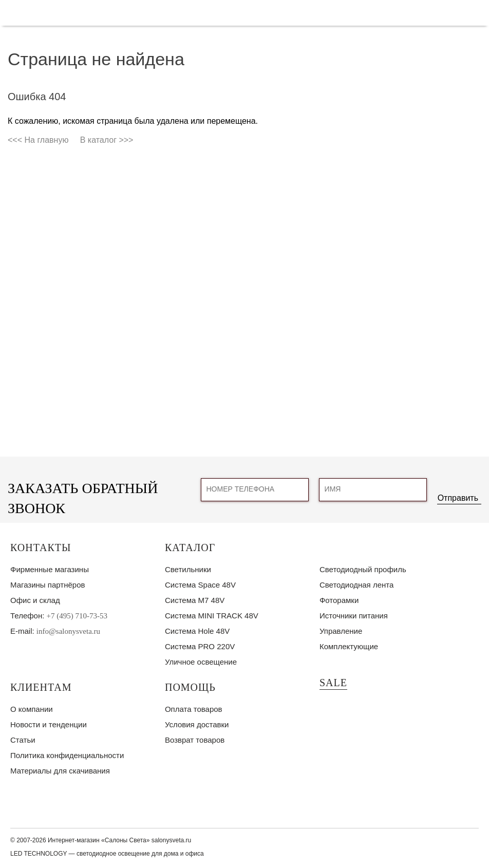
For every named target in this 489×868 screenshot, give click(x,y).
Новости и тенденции (49, 724)
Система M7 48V (195, 600)
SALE (333, 683)
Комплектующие (349, 646)
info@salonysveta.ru (68, 631)
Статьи (23, 740)
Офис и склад (35, 600)
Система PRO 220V (200, 646)
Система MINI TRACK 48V (212, 616)
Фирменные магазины (50, 569)
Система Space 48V (200, 585)
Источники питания (354, 616)
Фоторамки (339, 600)
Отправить (458, 498)
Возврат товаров (195, 740)
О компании (32, 709)
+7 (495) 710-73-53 (77, 616)
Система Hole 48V (197, 631)
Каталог (190, 548)
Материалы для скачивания (60, 771)
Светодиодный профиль (363, 569)
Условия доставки (197, 724)
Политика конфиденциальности (67, 755)
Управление (341, 631)
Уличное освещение (201, 662)
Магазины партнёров (48, 585)
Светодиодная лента (356, 585)
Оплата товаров (194, 709)
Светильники (188, 569)
